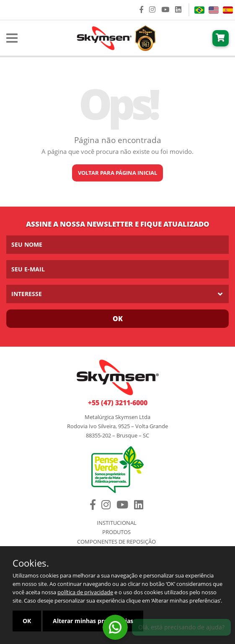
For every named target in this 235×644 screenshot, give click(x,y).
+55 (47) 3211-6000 (118, 403)
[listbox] (117, 294)
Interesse (27, 294)
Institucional (117, 523)
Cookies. (31, 563)
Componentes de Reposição (116, 542)
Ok (118, 319)
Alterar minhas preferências (93, 621)
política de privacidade (85, 592)
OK (27, 621)
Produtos (116, 532)
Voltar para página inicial (117, 173)
